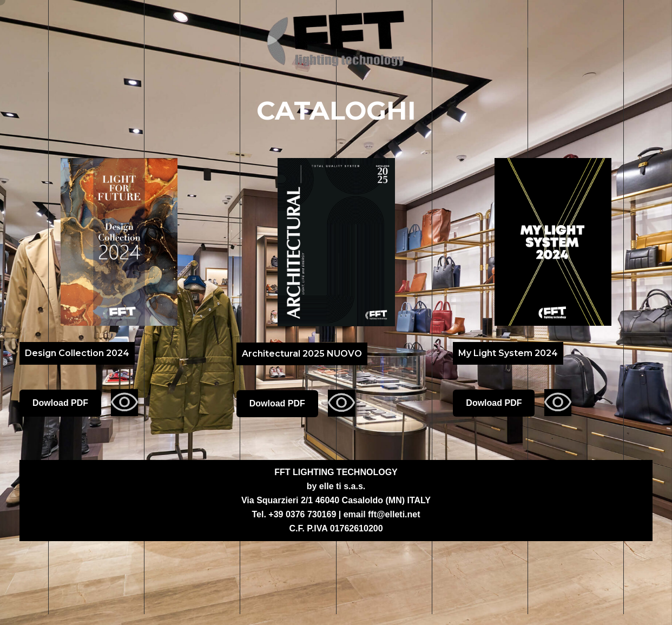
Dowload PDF (60, 403)
